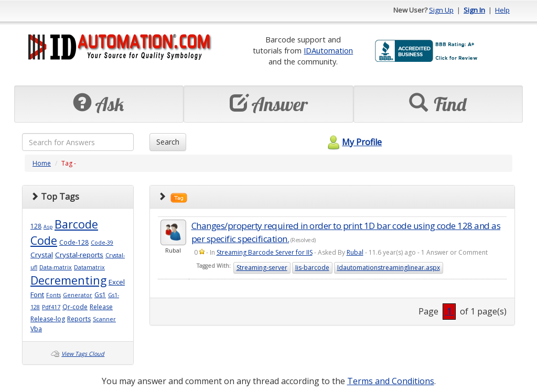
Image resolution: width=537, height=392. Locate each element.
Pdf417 (51, 307)
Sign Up (441, 10)
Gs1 (100, 295)
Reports (79, 319)
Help (502, 10)
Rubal (355, 252)
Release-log (48, 319)
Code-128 (74, 242)
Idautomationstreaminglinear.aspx (389, 268)
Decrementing (68, 280)
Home (42, 163)
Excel (117, 282)
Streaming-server (262, 268)
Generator (78, 295)
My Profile (353, 142)
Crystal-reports (79, 255)
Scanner (104, 319)
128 (36, 226)
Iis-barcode (312, 268)
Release (101, 307)
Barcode (76, 224)
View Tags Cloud (83, 354)
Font (37, 295)
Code (44, 240)
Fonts (53, 295)
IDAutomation (328, 50)
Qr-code (75, 307)
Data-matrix (56, 267)
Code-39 (102, 243)
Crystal (42, 255)
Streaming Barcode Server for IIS (265, 252)
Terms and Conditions (391, 381)
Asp (48, 227)
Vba (36, 329)
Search (168, 142)
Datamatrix (89, 267)
